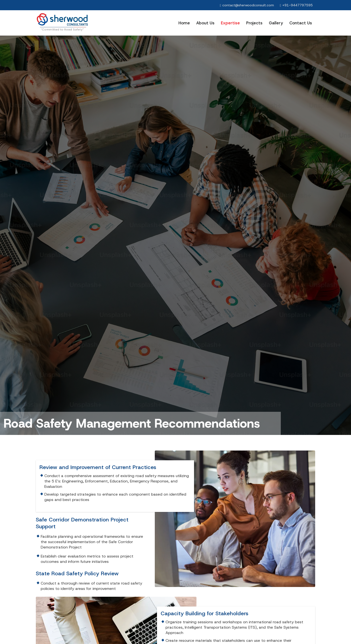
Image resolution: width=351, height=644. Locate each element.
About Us (205, 23)
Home (184, 23)
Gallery (276, 23)
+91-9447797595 (297, 5)
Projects (254, 23)
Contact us (301, 23)
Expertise (230, 23)
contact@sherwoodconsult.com (248, 5)
